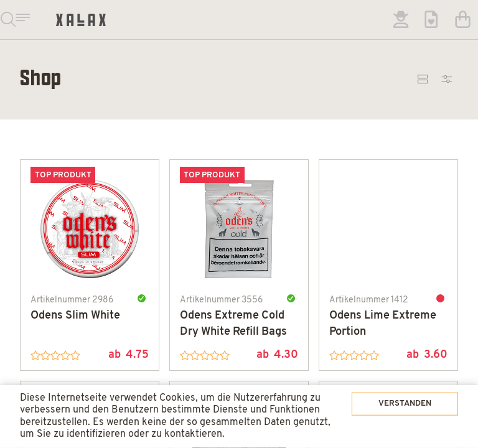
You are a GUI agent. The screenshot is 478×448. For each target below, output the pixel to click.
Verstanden (387, 380)
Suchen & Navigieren (20, 20)
